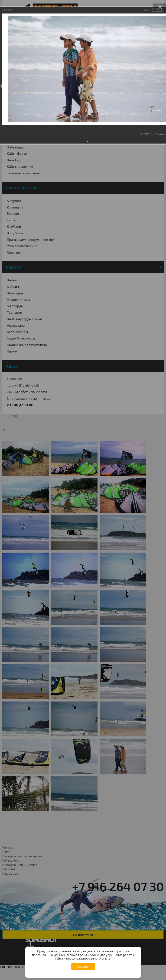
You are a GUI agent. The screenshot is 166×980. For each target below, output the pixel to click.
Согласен (83, 967)
